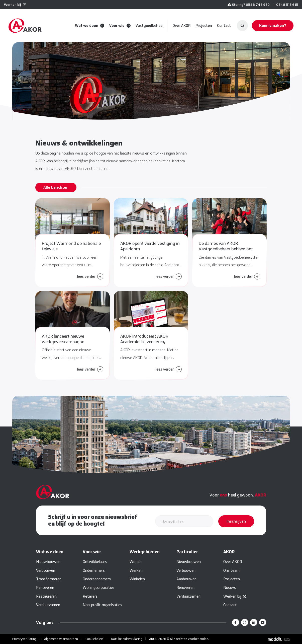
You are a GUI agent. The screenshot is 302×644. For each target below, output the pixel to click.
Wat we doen (90, 26)
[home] (25, 26)
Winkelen (137, 579)
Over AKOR (181, 26)
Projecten (204, 26)
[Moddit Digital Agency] (279, 639)
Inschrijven (236, 521)
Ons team (231, 570)
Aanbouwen (186, 579)
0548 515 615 (287, 5)
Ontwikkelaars (95, 562)
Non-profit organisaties (102, 605)
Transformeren (49, 579)
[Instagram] (245, 622)
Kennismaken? (273, 25)
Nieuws (230, 587)
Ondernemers (94, 570)
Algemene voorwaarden (61, 639)
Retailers (90, 596)
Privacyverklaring (24, 639)
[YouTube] (263, 622)
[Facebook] (236, 622)
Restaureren (46, 596)
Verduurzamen (48, 605)
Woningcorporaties (99, 587)
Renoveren (45, 587)
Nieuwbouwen (48, 562)
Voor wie (120, 26)
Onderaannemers (97, 579)
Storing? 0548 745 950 (249, 5)
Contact (224, 26)
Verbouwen (46, 570)
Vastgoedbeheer (150, 26)
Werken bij (12, 5)
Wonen (136, 562)
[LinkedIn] (254, 622)
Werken (136, 570)
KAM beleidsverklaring (127, 639)
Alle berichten (56, 187)
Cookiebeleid (94, 639)
